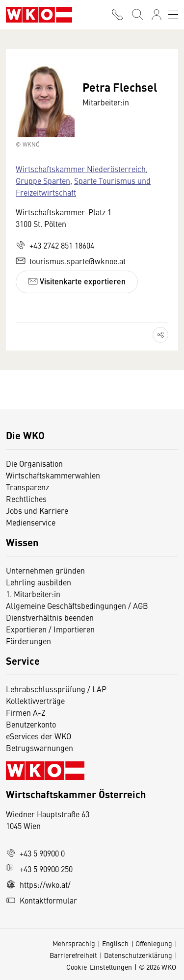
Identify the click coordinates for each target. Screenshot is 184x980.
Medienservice (31, 522)
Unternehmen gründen (45, 570)
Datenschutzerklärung (138, 955)
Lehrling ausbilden (39, 582)
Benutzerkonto (31, 724)
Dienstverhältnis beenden (50, 617)
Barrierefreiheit (73, 955)
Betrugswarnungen (40, 748)
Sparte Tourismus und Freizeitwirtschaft (83, 186)
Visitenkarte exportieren (77, 281)
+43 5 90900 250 (39, 869)
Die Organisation (34, 463)
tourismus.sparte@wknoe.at (71, 261)
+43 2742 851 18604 (55, 245)
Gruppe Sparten (43, 180)
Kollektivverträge (35, 701)
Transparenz (27, 487)
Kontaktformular (41, 900)
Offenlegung (154, 943)
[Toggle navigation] (173, 15)
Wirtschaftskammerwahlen (53, 475)
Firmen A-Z (26, 712)
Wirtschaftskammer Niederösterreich (81, 169)
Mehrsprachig (74, 943)
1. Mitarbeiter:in (33, 594)
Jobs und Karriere (37, 510)
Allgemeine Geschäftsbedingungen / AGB (77, 605)
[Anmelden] (157, 15)
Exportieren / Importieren (50, 629)
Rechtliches (26, 499)
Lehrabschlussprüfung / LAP (56, 689)
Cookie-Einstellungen (99, 967)
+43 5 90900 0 (35, 853)
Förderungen (28, 641)
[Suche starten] (137, 15)
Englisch (115, 943)
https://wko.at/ (38, 884)
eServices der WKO (39, 736)
